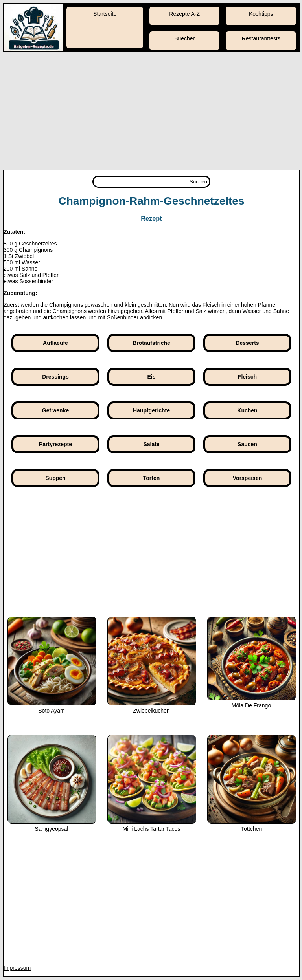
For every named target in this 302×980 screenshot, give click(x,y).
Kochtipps (261, 14)
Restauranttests (261, 38)
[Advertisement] (151, 111)
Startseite (105, 14)
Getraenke (55, 410)
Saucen (247, 444)
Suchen (198, 182)
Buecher (184, 38)
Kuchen (247, 410)
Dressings (55, 377)
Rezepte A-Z (184, 14)
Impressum (17, 968)
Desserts (247, 343)
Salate (151, 444)
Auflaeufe (55, 343)
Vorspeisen (247, 478)
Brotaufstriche (151, 343)
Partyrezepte (55, 444)
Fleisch (247, 377)
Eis (151, 377)
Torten (152, 478)
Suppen (55, 478)
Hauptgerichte (151, 410)
